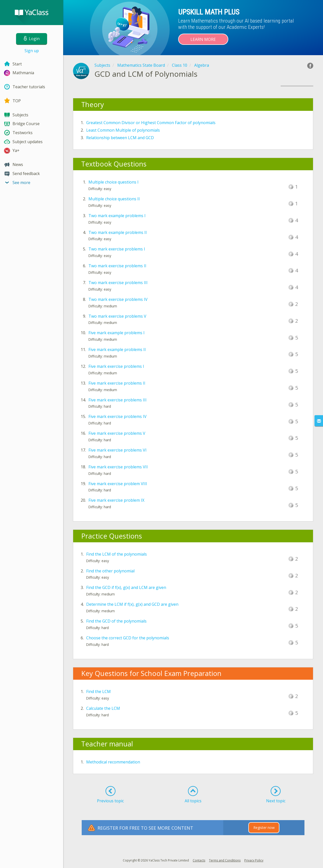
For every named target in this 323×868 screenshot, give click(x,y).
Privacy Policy (254, 860)
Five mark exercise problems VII (118, 467)
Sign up (32, 51)
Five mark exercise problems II (117, 383)
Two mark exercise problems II (117, 266)
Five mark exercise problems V (117, 433)
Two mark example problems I (117, 216)
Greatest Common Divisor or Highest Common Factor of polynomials (151, 123)
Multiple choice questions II (114, 199)
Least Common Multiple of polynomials (123, 130)
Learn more (203, 39)
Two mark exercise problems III (118, 283)
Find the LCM (98, 691)
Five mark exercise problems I (116, 366)
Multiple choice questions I (114, 182)
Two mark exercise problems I (117, 249)
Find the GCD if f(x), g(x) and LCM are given (126, 587)
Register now (264, 828)
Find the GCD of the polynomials (116, 621)
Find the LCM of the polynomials (117, 554)
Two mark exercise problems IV (118, 299)
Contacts (199, 860)
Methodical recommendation (113, 762)
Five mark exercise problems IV (118, 416)
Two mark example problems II (118, 232)
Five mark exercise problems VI (118, 450)
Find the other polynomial (110, 571)
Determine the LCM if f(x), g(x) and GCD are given (132, 604)
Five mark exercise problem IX (116, 500)
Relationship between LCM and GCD (120, 138)
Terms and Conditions (225, 860)
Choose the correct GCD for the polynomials (128, 638)
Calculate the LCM (103, 708)
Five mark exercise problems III (118, 400)
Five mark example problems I (117, 333)
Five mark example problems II (117, 350)
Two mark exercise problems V (117, 316)
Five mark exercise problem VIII (118, 484)
